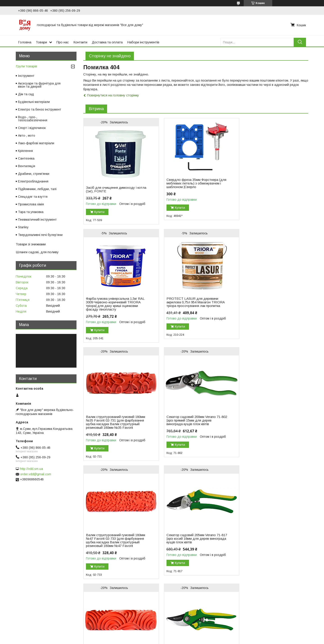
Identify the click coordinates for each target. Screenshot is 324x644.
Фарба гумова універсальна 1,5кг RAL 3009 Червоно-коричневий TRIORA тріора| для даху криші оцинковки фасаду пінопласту (264, 193)
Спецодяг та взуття (33, 197)
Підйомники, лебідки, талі (37, 189)
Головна (25, 42)
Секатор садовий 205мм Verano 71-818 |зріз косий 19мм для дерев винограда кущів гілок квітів (114, 553)
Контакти (80, 42)
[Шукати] (300, 42)
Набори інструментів (143, 42)
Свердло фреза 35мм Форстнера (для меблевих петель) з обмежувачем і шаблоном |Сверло (189, 183)
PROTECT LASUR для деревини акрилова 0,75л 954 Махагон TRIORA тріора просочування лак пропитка (112, 311)
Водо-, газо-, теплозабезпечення (33, 119)
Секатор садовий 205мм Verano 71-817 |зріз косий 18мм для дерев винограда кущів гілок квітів (190, 431)
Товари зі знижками (31, 244)
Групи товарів (26, 66)
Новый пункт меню (18, 620)
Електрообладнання (33, 181)
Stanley (23, 227)
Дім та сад (26, 94)
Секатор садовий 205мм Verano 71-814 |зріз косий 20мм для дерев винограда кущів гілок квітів (267, 553)
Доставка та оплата (107, 42)
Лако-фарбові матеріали (36, 143)
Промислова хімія (31, 204)
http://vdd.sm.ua (31, 469)
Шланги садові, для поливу (37, 252)
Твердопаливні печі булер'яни (40, 235)
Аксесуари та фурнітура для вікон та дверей (39, 85)
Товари (41, 42)
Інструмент (26, 76)
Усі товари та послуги (289, 603)
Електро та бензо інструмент (40, 109)
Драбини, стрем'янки (34, 174)
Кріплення (25, 151)
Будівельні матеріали (34, 102)
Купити (99, 212)
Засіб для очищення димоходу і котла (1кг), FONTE (111, 189)
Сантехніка (26, 158)
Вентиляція (27, 166)
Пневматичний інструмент (37, 220)
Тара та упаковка (31, 212)
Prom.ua (183, 636)
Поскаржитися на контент (184, 640)
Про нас (63, 42)
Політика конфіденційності (220, 640)
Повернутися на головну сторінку (113, 95)
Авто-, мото (27, 135)
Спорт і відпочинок (32, 128)
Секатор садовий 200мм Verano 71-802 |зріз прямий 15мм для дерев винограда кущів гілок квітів (267, 309)
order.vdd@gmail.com (36, 474)
